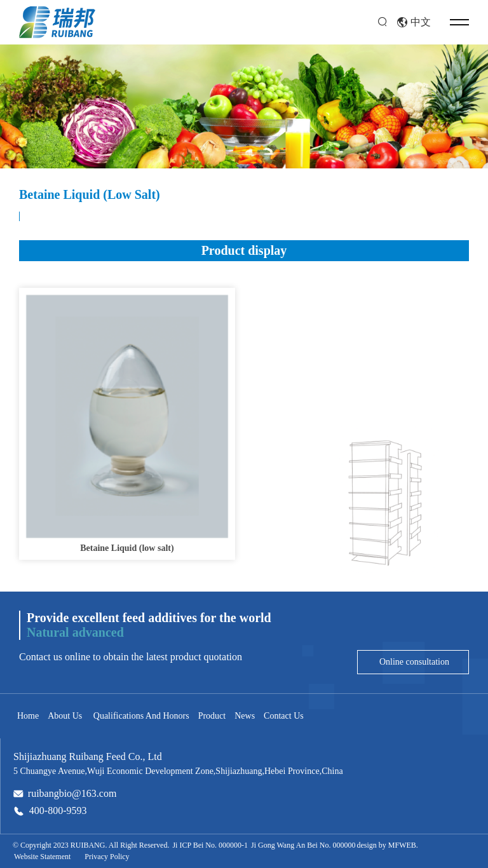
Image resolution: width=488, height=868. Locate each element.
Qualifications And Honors (140, 716)
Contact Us (284, 716)
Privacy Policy (107, 857)
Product (212, 716)
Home (28, 716)
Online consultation (413, 662)
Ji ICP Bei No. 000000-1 (210, 845)
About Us (65, 716)
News (245, 716)
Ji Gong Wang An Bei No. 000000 (303, 845)
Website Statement (42, 857)
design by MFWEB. (387, 845)
